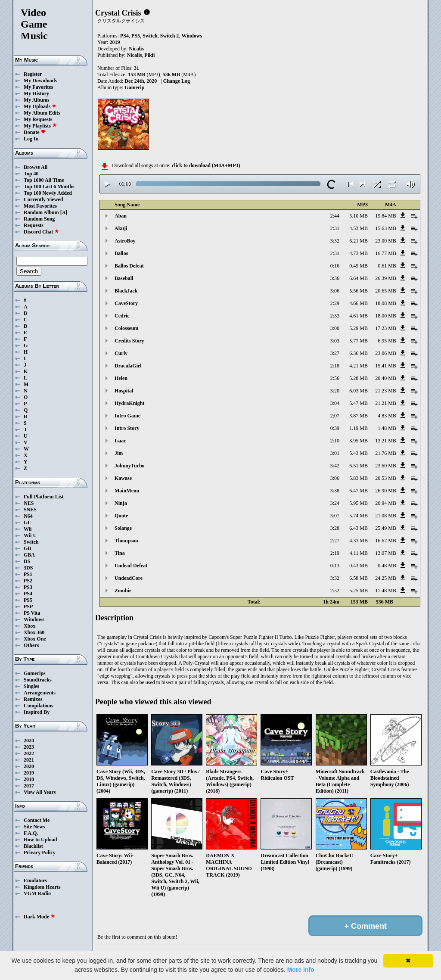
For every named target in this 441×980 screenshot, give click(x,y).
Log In (31, 139)
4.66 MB (359, 303)
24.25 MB (386, 578)
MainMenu (127, 491)
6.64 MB (359, 278)
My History (36, 93)
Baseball (124, 278)
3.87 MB (359, 416)
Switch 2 (170, 36)
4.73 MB (359, 253)
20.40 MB (386, 378)
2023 (29, 747)
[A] (64, 212)
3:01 (335, 453)
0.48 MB (387, 566)
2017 (29, 786)
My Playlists (40, 126)
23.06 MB (386, 353)
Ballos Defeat (129, 266)
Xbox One (35, 639)
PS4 (28, 594)
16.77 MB (386, 253)
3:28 (335, 528)
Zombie (123, 591)
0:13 (335, 566)
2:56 (335, 378)
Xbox (30, 626)
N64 (28, 516)
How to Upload (40, 840)
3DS (28, 568)
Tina (120, 553)
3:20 (335, 391)
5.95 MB (359, 503)
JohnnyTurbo (130, 466)
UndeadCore (129, 578)
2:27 (335, 541)
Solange (123, 528)
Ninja (121, 503)
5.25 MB (359, 591)
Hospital (124, 391)
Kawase (123, 478)
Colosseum (126, 328)
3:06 (335, 291)
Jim (119, 453)
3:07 (335, 516)
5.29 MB (359, 328)
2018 (29, 779)
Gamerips (35, 673)
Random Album (41, 212)
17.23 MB (386, 328)
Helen (121, 378)
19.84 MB (386, 216)
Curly (121, 353)
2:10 (335, 441)
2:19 (335, 553)
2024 (29, 740)
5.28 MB (359, 378)
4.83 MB (387, 416)
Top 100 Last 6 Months (49, 187)
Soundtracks (38, 680)
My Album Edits (42, 113)
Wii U (30, 535)
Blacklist (33, 846)
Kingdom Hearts (42, 887)
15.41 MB (386, 366)
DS (27, 561)
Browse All (36, 167)
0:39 (335, 428)
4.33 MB (359, 541)
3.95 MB (359, 441)
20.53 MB (386, 478)
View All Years (40, 792)
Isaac (120, 441)
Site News (34, 827)
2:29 (335, 303)
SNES (30, 510)
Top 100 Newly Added (48, 193)
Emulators (35, 880)
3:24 (335, 503)
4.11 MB (359, 553)
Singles (31, 686)
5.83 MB (359, 478)
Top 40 (31, 174)
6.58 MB (359, 578)
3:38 (335, 491)
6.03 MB (359, 391)
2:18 (335, 366)
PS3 (28, 587)
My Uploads (40, 106)
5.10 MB (359, 216)
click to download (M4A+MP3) (206, 165)
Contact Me (37, 820)
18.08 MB (386, 303)
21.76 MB (386, 453)
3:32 (335, 241)
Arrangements (40, 693)
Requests (34, 225)
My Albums (37, 100)
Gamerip (134, 87)
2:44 (335, 216)
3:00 (335, 328)
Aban (121, 216)
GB (27, 548)
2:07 (335, 416)
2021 (29, 760)
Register (33, 74)
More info (301, 970)
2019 (29, 773)
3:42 (335, 466)
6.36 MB (359, 353)
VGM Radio (37, 893)
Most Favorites (40, 206)
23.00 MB (386, 241)
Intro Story (127, 428)
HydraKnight (129, 403)
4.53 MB (359, 228)
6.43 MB (359, 528)
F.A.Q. (31, 833)
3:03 (335, 341)
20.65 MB (386, 291)
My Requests (38, 119)
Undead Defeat (131, 566)
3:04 (335, 403)
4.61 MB (359, 316)
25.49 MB (386, 528)
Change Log (177, 81)
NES (29, 503)
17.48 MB (386, 591)
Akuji (121, 228)
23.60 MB (386, 466)
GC (28, 523)
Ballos (121, 253)
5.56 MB (359, 291)
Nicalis (136, 49)
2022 (29, 753)
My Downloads (40, 81)
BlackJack (126, 291)
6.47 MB (359, 491)
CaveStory (126, 303)
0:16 (335, 266)
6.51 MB (359, 466)
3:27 (335, 353)
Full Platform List (44, 497)
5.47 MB (359, 403)
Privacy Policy (40, 852)
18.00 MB (386, 316)
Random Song (39, 219)
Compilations (39, 706)
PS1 (28, 574)
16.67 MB (386, 541)
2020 (29, 766)
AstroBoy (125, 241)
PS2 (28, 581)
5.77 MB (359, 341)
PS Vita (32, 613)
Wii (28, 529)
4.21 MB (359, 366)
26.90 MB (386, 491)
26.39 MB (386, 278)
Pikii (149, 55)
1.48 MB (387, 428)
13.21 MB (386, 441)
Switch (31, 542)
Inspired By (37, 712)
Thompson (126, 541)
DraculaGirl (128, 366)
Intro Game (127, 416)
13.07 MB (386, 553)
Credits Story (129, 341)
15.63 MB (386, 228)
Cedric (122, 316)
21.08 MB (386, 516)
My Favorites (38, 87)
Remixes (33, 699)
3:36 (335, 278)
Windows (34, 619)
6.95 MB (387, 341)
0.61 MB (387, 266)
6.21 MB (359, 241)
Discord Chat (41, 232)
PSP (28, 607)
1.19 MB (359, 428)
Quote (121, 516)
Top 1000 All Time (44, 180)
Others (31, 645)
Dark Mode (39, 917)
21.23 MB (386, 391)
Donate (35, 132)
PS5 (28, 600)
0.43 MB (359, 566)
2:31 (335, 228)
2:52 (335, 591)
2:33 (335, 316)
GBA (29, 555)
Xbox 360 (34, 632)
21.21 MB (386, 403)
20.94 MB (386, 503)
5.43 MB (359, 453)
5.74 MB (359, 516)
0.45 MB (359, 266)
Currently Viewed (43, 199)
